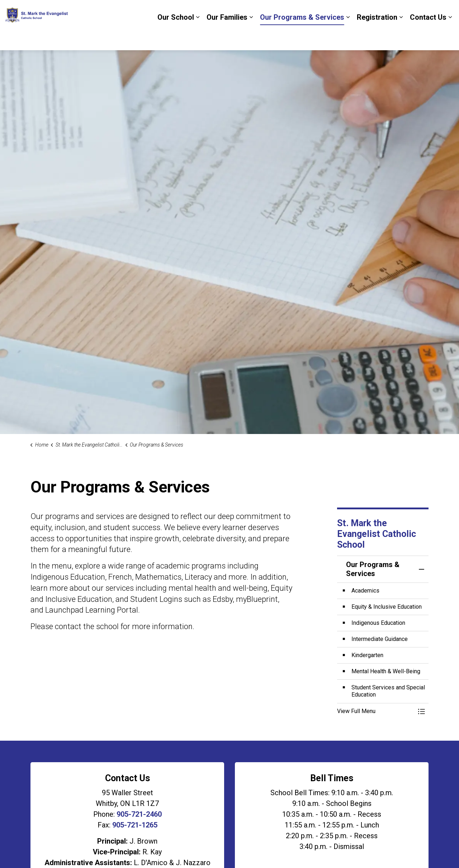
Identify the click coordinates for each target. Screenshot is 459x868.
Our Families (227, 38)
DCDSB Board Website (401, 13)
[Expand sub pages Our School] (198, 38)
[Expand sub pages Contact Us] (450, 38)
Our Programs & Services (302, 38)
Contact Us (428, 38)
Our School (176, 38)
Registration (377, 38)
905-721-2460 (139, 814)
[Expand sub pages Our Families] (251, 38)
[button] (376, 711)
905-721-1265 (135, 825)
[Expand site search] (446, 13)
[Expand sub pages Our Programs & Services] (348, 38)
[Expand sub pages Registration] (401, 38)
